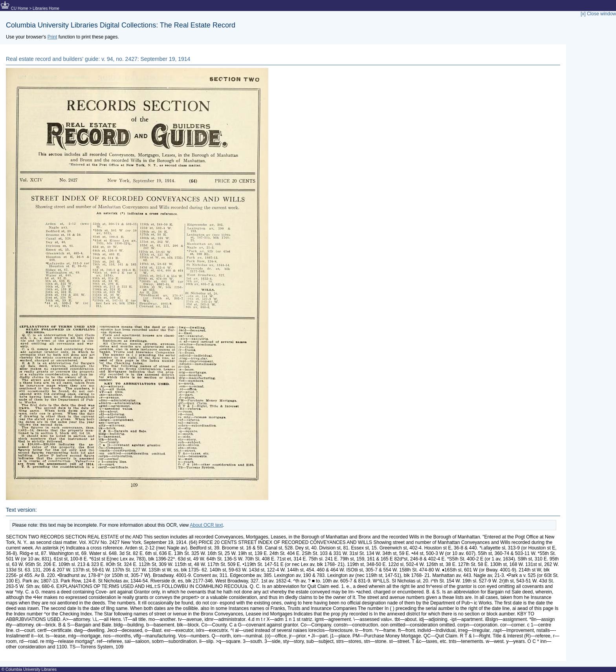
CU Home (20, 8)
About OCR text (206, 525)
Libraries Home (46, 8)
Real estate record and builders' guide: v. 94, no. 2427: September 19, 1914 (98, 59)
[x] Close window (598, 14)
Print (52, 37)
